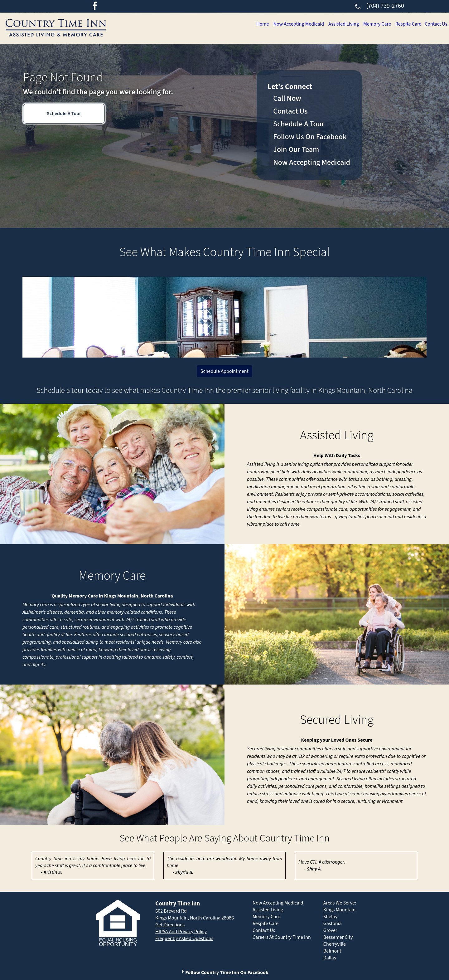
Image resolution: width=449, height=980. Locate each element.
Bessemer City (338, 937)
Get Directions (170, 925)
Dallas (330, 958)
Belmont (332, 951)
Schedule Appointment (224, 371)
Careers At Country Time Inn (282, 937)
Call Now (287, 98)
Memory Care (373, 24)
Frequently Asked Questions (184, 939)
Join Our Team (296, 150)
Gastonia (333, 924)
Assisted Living (338, 24)
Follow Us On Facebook (310, 137)
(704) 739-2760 (379, 6)
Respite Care (406, 24)
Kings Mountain (340, 910)
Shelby (331, 917)
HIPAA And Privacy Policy (181, 932)
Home (253, 24)
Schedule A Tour (64, 114)
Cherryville (335, 944)
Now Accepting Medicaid (291, 24)
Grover (330, 930)
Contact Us (435, 24)
